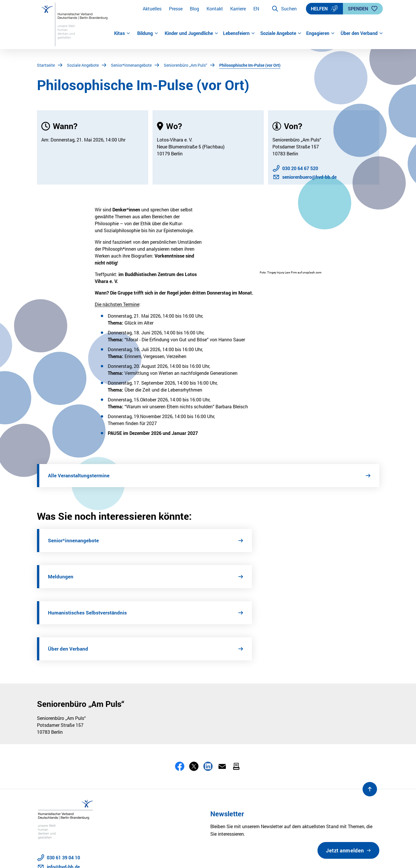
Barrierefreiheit (116, 856)
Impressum (82, 856)
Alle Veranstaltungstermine (80, 476)
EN (256, 9)
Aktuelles (152, 9)
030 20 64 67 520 (300, 168)
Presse (176, 9)
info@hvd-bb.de (63, 795)
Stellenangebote (155, 856)
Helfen (324, 9)
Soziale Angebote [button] (281, 33)
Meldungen (239, 541)
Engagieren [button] (321, 33)
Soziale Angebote (83, 65)
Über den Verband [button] (360, 33)
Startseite (46, 65)
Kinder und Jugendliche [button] (192, 33)
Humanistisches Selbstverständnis (88, 577)
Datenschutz (50, 856)
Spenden (363, 9)
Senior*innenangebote (131, 65)
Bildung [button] (148, 33)
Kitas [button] (122, 33)
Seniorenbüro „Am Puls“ (185, 65)
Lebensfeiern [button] (239, 33)
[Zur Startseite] (76, 25)
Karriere (238, 9)
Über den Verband (246, 577)
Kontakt (215, 9)
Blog (194, 9)
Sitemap (188, 856)
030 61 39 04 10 (63, 785)
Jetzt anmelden (345, 778)
